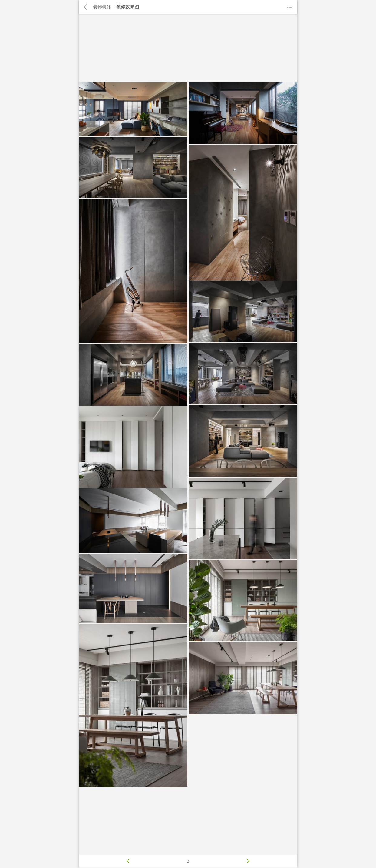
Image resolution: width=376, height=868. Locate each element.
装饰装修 (102, 7)
